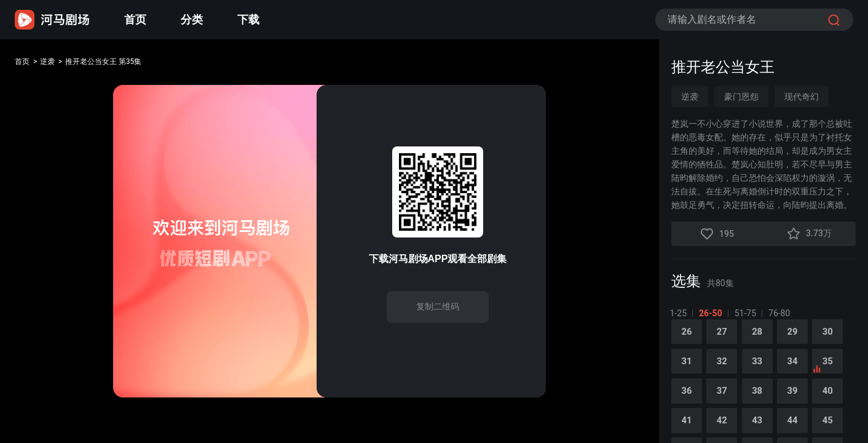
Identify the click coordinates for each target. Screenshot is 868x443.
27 (726, 339)
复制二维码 (438, 306)
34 (802, 371)
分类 (192, 19)
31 (688, 371)
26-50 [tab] (712, 313)
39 (802, 403)
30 (840, 339)
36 (688, 403)
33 (764, 371)
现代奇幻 (802, 97)
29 (802, 339)
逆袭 (57, 63)
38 (764, 403)
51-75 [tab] (747, 313)
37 (726, 403)
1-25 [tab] (680, 313)
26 (688, 339)
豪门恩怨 (741, 97)
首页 (135, 19)
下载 (248, 19)
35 (835, 375)
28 (764, 339)
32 (726, 371)
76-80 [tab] (780, 313)
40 (840, 403)
